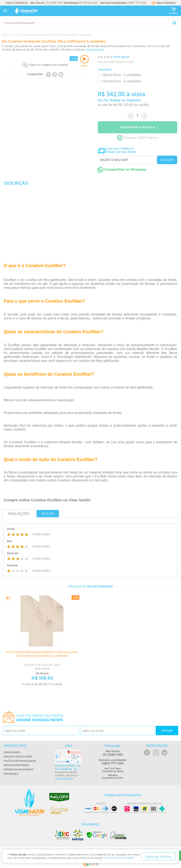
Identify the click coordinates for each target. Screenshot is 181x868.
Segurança (11, 774)
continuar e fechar (158, 857)
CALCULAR (167, 160)
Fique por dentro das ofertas (40, 718)
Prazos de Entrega (16, 765)
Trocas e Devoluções (18, 757)
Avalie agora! (121, 57)
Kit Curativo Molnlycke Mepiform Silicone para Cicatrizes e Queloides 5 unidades (42, 654)
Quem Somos (12, 752)
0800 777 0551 (137, 3)
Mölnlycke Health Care (116, 62)
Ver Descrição (95, 49)
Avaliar (48, 514)
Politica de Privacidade (119, 858)
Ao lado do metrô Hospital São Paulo (68, 772)
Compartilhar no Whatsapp (122, 170)
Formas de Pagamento (19, 769)
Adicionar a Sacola (137, 127)
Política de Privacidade (20, 761)
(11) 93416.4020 (88, 3)
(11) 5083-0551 (54, 3)
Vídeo (85, 61)
